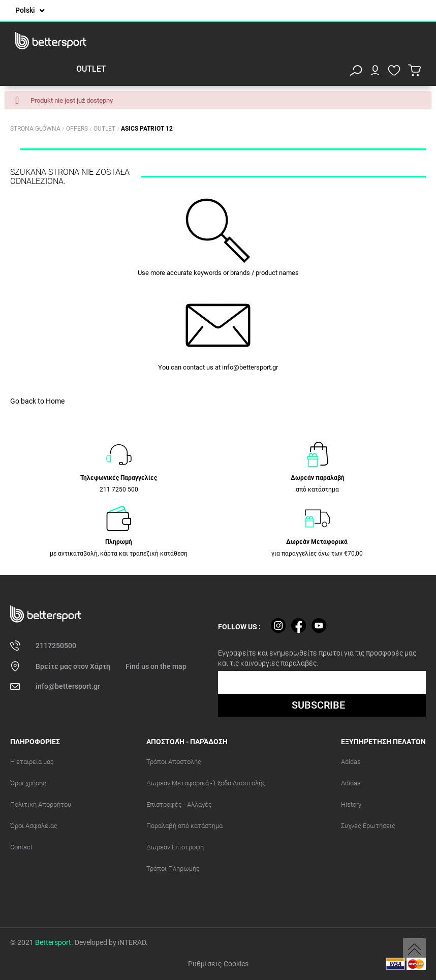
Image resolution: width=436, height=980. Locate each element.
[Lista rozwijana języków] (30, 10)
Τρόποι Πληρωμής (173, 868)
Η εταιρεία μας (32, 762)
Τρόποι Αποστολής (174, 762)
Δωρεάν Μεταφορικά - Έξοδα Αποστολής (206, 783)
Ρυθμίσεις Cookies (218, 964)
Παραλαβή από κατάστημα (184, 826)
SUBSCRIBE (318, 705)
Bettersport (53, 942)
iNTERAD (132, 942)
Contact (21, 847)
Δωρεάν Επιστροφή (175, 847)
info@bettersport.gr (250, 367)
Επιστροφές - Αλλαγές (179, 804)
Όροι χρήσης (28, 783)
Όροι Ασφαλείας (34, 826)
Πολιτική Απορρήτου (41, 804)
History (351, 804)
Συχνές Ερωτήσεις (368, 826)
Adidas (351, 762)
